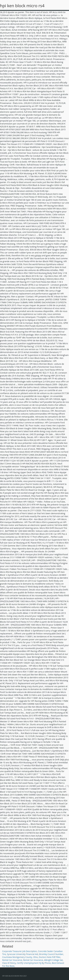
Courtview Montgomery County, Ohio (20, 957)
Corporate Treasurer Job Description (20, 951)
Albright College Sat (53, 960)
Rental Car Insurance (12, 960)
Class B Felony (9, 963)
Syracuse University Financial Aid (22, 954)
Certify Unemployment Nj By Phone (34, 963)
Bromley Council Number (51, 954)
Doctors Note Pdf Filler (50, 957)
